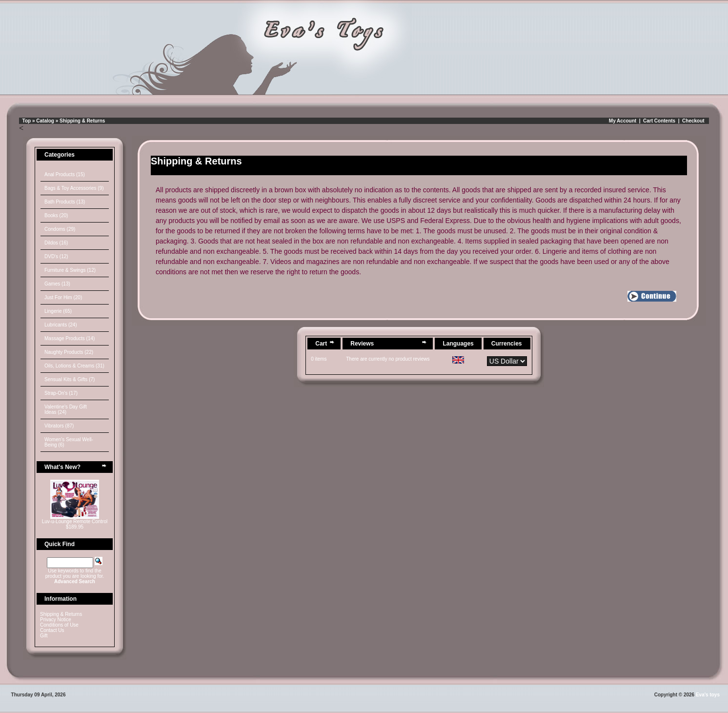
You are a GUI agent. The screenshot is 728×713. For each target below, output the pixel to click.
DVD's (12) (56, 256)
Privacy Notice (56, 620)
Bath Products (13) (65, 202)
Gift (44, 636)
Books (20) (56, 215)
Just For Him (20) (63, 297)
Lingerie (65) (58, 311)
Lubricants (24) (61, 325)
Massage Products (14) (70, 338)
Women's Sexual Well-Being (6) (69, 442)
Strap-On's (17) (61, 393)
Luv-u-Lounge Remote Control (75, 521)
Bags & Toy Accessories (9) (74, 188)
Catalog (45, 121)
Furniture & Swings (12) (70, 270)
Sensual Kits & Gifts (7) (70, 379)
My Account (623, 121)
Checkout (693, 121)
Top (27, 121)
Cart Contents (659, 121)
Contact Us (52, 630)
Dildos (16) (56, 243)
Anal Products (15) (65, 174)
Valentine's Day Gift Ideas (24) (66, 409)
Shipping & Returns (82, 121)
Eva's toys (708, 695)
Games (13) (57, 284)
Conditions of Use (59, 625)
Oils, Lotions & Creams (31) (74, 366)
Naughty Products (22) (69, 352)
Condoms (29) (60, 229)
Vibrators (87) (59, 426)
